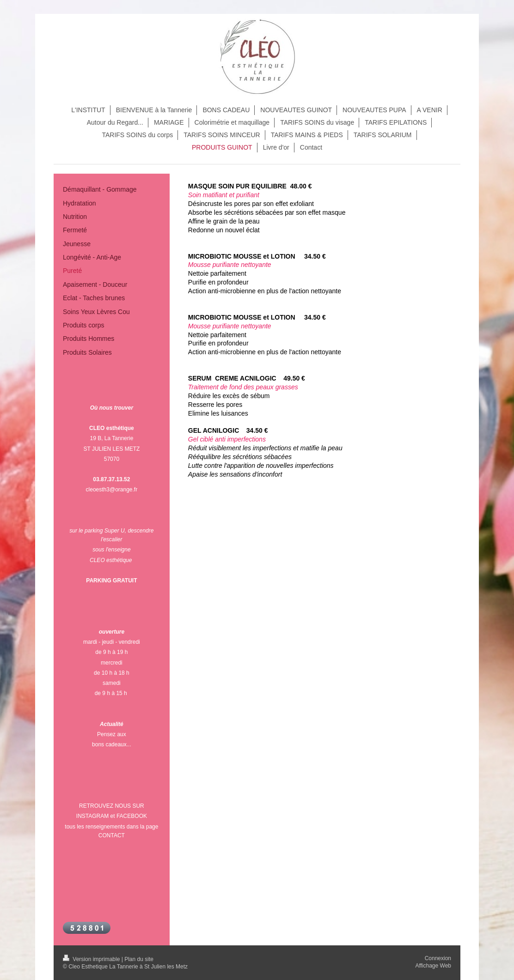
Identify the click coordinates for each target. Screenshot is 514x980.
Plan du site (139, 959)
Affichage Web (433, 966)
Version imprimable (92, 959)
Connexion (438, 958)
